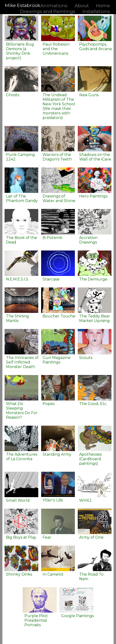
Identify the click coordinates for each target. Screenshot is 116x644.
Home (103, 6)
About (82, 6)
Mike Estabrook (22, 5)
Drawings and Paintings (48, 11)
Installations (96, 11)
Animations (54, 6)
